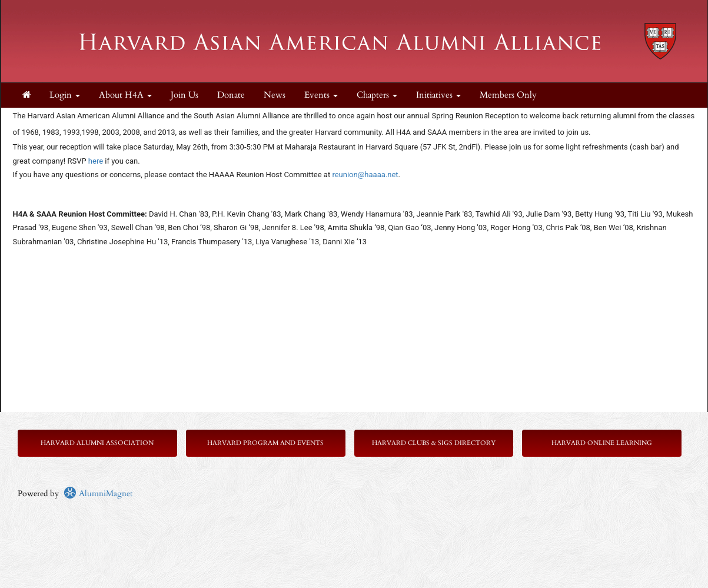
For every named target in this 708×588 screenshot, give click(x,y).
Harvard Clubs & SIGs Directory (434, 443)
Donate (231, 95)
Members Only (508, 95)
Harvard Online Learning (602, 443)
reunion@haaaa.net (365, 175)
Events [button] (321, 95)
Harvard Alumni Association (97, 443)
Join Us (185, 95)
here (96, 161)
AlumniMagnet (98, 494)
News (275, 95)
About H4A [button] (125, 95)
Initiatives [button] (438, 95)
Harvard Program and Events (265, 443)
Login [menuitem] (65, 95)
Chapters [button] (377, 95)
